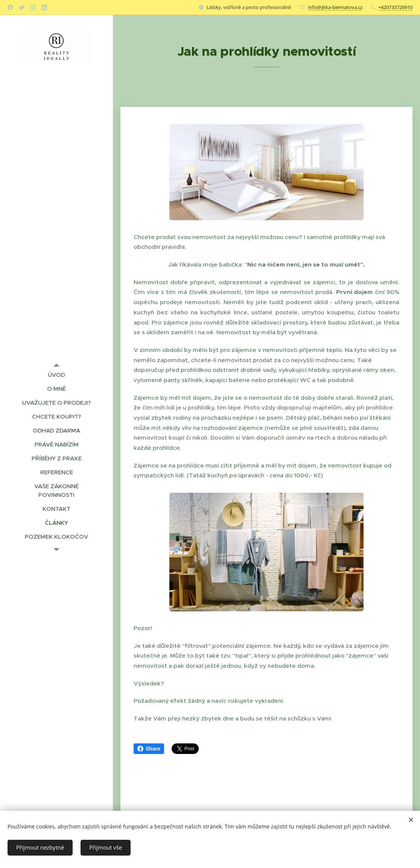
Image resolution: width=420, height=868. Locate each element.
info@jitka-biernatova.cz (335, 7)
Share (149, 749)
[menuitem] (56, 375)
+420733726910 (395, 7)
